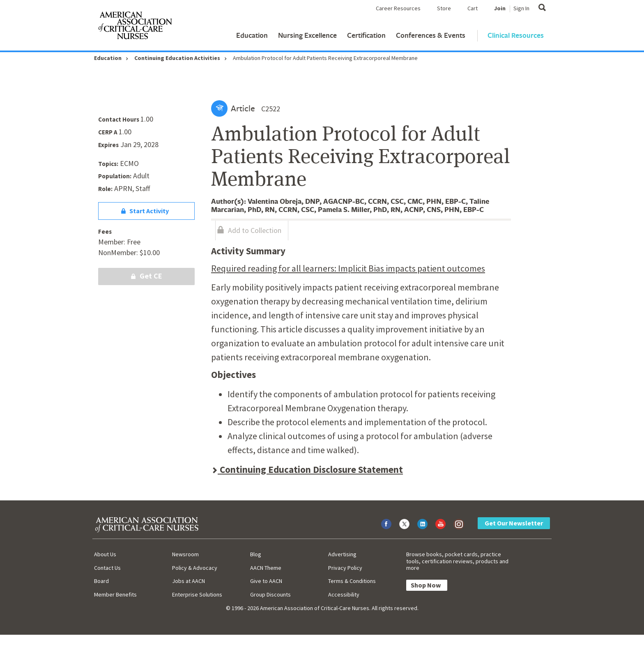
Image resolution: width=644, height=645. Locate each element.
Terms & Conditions (352, 581)
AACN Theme (266, 568)
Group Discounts (270, 594)
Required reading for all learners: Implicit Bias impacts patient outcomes (348, 268)
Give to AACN (266, 581)
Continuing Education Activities (177, 58)
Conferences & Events (431, 35)
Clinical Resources (516, 35)
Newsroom (185, 554)
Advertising (342, 554)
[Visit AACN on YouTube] (440, 524)
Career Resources (398, 8)
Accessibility (344, 594)
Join (500, 8)
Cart (473, 8)
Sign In (521, 8)
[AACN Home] (135, 27)
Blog (256, 554)
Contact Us (107, 568)
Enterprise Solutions (197, 594)
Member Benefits (115, 594)
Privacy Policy (345, 568)
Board (101, 581)
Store (444, 8)
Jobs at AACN (189, 581)
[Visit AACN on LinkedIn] (422, 524)
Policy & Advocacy (195, 568)
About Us (105, 554)
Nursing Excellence (307, 35)
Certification (366, 35)
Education (252, 35)
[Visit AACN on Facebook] (386, 524)
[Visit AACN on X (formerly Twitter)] (404, 524)
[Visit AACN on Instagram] (459, 524)
